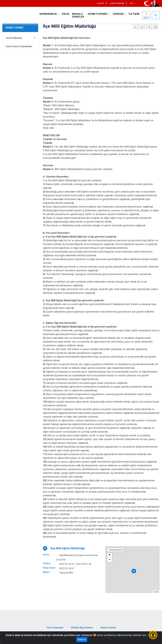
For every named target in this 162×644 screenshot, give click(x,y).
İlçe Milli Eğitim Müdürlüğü (68, 548)
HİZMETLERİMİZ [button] (98, 14)
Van (132, 3)
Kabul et (82, 639)
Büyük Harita (116, 550)
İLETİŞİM (134, 14)
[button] (149, 26)
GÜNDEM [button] (118, 14)
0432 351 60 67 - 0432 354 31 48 (75, 564)
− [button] (110, 560)
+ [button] (110, 555)
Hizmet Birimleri (14, 38)
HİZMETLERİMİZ (14, 28)
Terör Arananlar (55, 628)
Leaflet (156, 592)
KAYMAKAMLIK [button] (48, 14)
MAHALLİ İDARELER (78, 15)
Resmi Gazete (108, 628)
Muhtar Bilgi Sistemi (82, 628)
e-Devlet (100, 3)
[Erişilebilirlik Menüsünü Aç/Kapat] (153, 635)
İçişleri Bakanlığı (117, 3)
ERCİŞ (66, 14)
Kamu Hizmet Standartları (19, 46)
